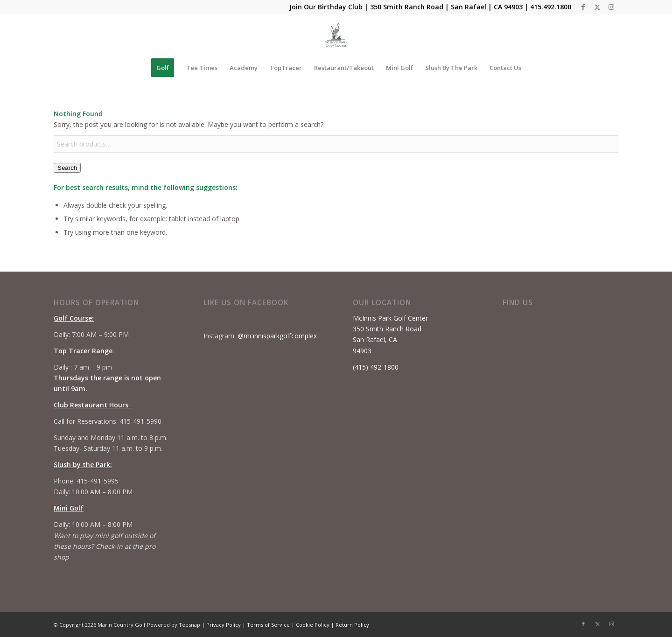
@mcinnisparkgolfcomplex (277, 336)
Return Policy (352, 625)
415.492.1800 (551, 7)
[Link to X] (597, 7)
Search (67, 168)
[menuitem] (163, 68)
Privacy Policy (224, 625)
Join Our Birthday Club (326, 7)
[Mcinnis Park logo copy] (336, 35)
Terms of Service (268, 625)
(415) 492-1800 (376, 367)
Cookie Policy (313, 625)
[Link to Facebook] (583, 7)
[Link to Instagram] (611, 7)
